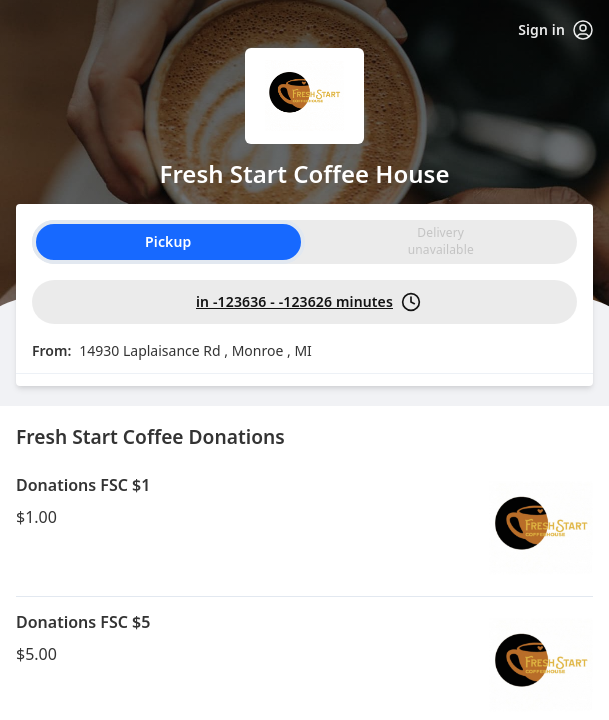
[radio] (441, 242)
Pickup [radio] (168, 241)
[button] (304, 528)
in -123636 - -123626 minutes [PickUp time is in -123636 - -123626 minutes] (308, 302)
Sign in (555, 30)
